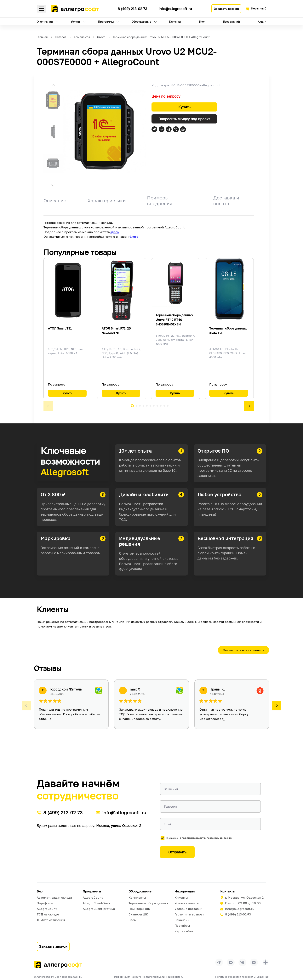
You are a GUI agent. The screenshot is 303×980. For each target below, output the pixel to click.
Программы (106, 22)
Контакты (228, 891)
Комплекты (137, 897)
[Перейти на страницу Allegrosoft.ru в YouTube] (254, 962)
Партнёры (182, 926)
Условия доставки (188, 909)
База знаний (231, 22)
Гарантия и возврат (189, 914)
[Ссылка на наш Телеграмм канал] (111, 8)
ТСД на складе (48, 914)
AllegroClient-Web (96, 903)
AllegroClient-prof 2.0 (99, 909)
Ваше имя (171, 789)
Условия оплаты (187, 903)
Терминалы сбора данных (148, 903)
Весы (132, 920)
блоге (134, 237)
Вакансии (182, 920)
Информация (185, 891)
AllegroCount (47, 909)
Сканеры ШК (138, 914)
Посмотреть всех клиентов (243, 650)
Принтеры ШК (139, 909)
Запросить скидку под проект (184, 119)
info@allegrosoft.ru (175, 9)
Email (168, 824)
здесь (115, 232)
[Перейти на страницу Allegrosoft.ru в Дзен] (266, 962)
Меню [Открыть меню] (42, 9)
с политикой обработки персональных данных (206, 838)
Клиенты (175, 22)
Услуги (75, 22)
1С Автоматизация (51, 920)
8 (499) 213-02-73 (132, 9)
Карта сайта (184, 931)
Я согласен (199, 838)
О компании (45, 22)
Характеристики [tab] (107, 201)
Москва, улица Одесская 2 (119, 826)
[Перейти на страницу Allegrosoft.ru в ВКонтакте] (242, 962)
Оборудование (141, 22)
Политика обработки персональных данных (242, 977)
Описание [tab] (55, 201)
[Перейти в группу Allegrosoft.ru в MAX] (231, 962)
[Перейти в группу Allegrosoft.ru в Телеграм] (219, 962)
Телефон (170, 806)
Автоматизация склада (54, 897)
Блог (202, 22)
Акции (262, 22)
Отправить (177, 852)
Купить (184, 107)
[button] (53, 86)
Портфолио (46, 903)
